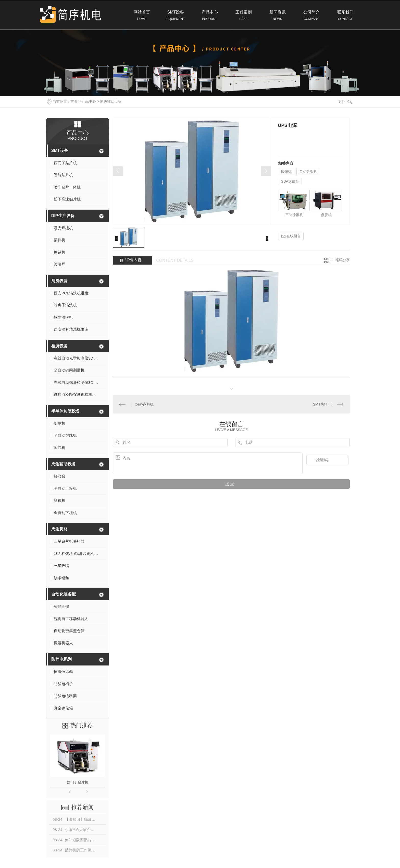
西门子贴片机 (78, 782)
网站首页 (142, 16)
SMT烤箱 (320, 404)
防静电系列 (61, 659)
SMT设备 (176, 16)
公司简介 (311, 16)
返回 (345, 102)
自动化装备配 (64, 594)
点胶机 (326, 215)
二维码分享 (341, 260)
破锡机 (286, 171)
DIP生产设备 (63, 216)
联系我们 (345, 16)
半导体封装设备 (66, 411)
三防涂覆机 (294, 215)
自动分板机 (308, 171)
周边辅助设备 (111, 101)
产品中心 (210, 16)
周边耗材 (59, 529)
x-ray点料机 (144, 404)
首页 (74, 101)
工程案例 (243, 16)
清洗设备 (59, 281)
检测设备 (59, 346)
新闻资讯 (277, 16)
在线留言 (291, 236)
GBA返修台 (290, 181)
